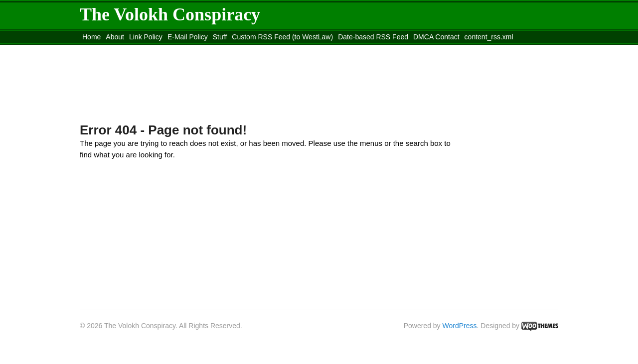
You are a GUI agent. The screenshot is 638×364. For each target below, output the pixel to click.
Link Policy (146, 37)
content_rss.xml (489, 37)
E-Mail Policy (188, 37)
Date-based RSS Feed (373, 37)
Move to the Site (135, 49)
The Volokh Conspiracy (170, 14)
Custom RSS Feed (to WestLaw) (282, 37)
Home (91, 37)
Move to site (224, 49)
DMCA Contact (436, 37)
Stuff (220, 37)
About (115, 37)
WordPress (460, 326)
